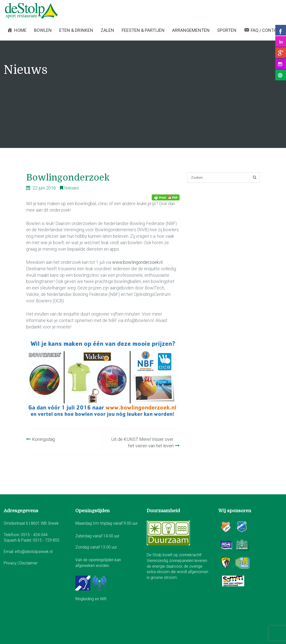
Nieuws (71, 188)
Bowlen (43, 30)
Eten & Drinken (76, 30)
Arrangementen (191, 30)
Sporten (227, 30)
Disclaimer (28, 563)
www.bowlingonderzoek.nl (137, 262)
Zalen (107, 30)
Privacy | (12, 563)
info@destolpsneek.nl (34, 552)
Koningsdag (44, 439)
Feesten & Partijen (143, 30)
